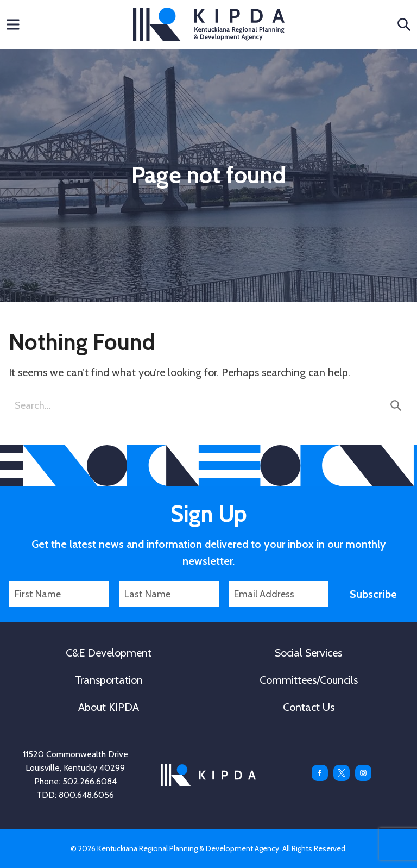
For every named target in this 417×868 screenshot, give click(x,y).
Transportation (109, 680)
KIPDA (209, 24)
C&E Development (109, 653)
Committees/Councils (309, 680)
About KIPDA (109, 707)
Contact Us (309, 707)
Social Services (308, 653)
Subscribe (373, 594)
